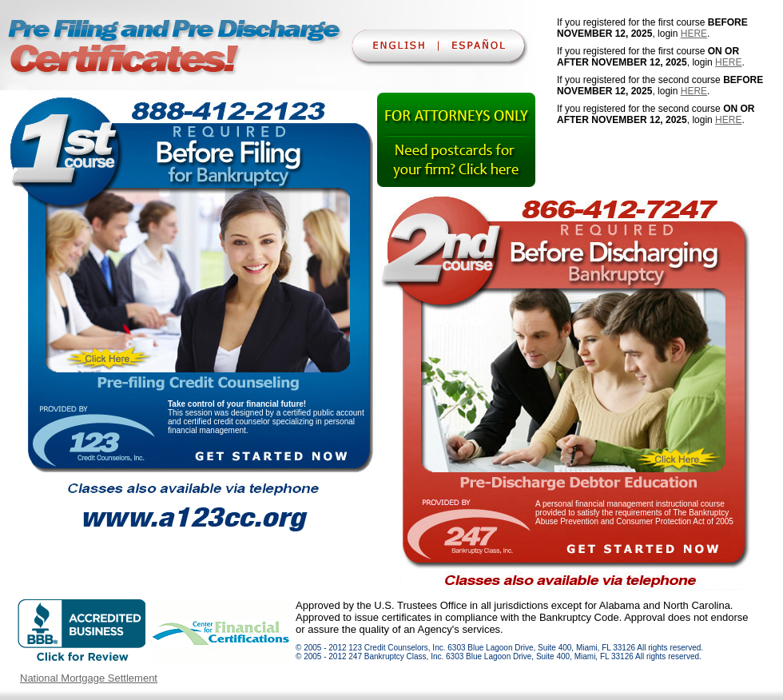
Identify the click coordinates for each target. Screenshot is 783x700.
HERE (694, 34)
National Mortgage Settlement (89, 678)
